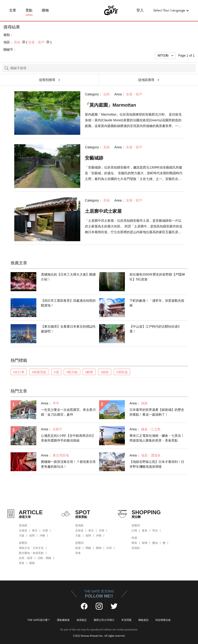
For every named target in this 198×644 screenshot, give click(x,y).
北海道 (23, 531)
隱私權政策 (63, 620)
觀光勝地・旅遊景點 (31, 553)
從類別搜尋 (47, 80)
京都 (45, 531)
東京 (35, 531)
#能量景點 (39, 372)
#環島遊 (122, 372)
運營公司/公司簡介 (104, 620)
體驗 (88, 548)
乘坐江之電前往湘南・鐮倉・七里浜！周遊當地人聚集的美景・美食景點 (157, 438)
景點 (29, 10)
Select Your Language (169, 10)
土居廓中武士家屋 (103, 211)
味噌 (145, 543)
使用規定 (82, 620)
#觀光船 (72, 372)
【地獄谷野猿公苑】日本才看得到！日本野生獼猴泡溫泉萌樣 (157, 464)
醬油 (155, 543)
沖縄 (42, 536)
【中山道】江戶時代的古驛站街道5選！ (155, 329)
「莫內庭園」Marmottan (110, 105)
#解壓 (89, 372)
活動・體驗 (44, 558)
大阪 (22, 536)
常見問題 (126, 620)
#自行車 (19, 372)
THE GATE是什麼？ (39, 620)
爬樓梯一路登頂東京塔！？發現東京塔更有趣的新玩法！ (68, 464)
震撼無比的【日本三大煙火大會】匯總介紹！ (68, 277)
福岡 (32, 536)
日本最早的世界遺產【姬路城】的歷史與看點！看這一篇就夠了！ (157, 412)
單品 (155, 531)
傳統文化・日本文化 (31, 548)
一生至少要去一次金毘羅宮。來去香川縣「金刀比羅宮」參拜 (68, 412)
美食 (22, 563)
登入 (140, 10)
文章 (13, 10)
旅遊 (78, 548)
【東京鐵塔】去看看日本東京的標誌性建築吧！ (68, 329)
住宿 (109, 548)
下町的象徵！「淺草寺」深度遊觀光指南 (157, 303)
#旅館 (105, 372)
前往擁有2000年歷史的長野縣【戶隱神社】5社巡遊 (157, 277)
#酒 (56, 372)
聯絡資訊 (143, 620)
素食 (145, 531)
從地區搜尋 (146, 80)
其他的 (136, 548)
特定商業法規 (163, 620)
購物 (45, 10)
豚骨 (134, 543)
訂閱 (134, 531)
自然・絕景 (26, 558)
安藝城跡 (94, 158)
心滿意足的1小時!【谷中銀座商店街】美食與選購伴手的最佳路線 (68, 438)
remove (24, 42)
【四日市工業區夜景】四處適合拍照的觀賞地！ (68, 303)
